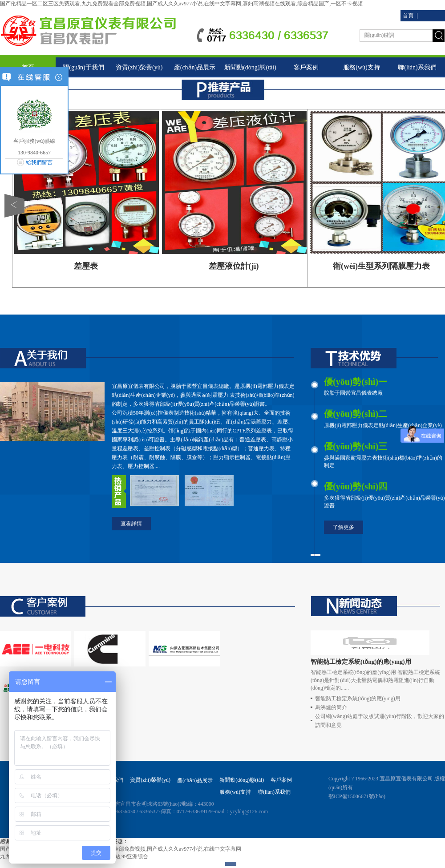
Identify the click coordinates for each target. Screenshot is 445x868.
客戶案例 (306, 67)
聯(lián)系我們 (417, 67)
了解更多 (344, 527)
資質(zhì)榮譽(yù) (139, 67)
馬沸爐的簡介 (331, 707)
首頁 (408, 16)
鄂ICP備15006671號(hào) (357, 796)
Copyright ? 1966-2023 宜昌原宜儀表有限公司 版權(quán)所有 (387, 783)
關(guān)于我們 (83, 67)
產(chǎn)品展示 (195, 67)
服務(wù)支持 (361, 67)
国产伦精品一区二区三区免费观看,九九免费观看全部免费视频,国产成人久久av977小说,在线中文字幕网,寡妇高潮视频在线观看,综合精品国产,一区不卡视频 (181, 4)
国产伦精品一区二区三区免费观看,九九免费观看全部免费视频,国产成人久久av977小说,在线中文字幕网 (121, 849)
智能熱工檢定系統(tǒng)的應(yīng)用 (358, 698)
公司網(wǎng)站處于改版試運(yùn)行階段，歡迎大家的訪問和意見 (380, 721)
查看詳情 (131, 524)
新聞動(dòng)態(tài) (250, 67)
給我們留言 (39, 162)
